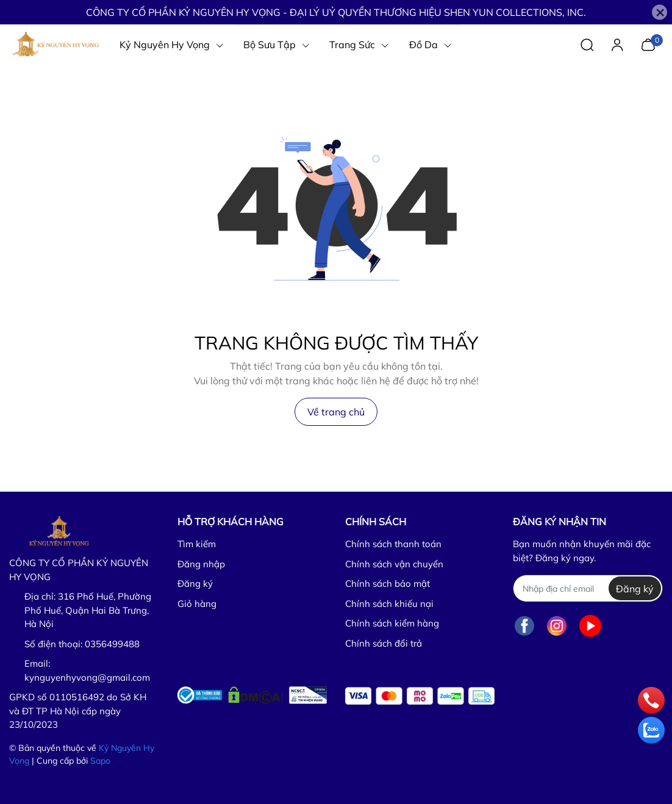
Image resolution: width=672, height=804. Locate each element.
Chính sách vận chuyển (394, 564)
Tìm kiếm (197, 544)
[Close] (659, 13)
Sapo (100, 761)
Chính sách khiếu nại (389, 604)
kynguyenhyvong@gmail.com (87, 677)
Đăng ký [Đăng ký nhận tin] (635, 589)
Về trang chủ (336, 412)
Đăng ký (195, 583)
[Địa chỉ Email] (588, 588)
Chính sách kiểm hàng (392, 623)
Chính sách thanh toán (393, 544)
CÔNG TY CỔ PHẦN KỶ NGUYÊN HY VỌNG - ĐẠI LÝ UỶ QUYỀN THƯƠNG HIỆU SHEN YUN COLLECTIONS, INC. (336, 12)
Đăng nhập (201, 564)
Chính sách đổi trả (384, 643)
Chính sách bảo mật (388, 583)
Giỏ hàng (197, 604)
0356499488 (112, 644)
